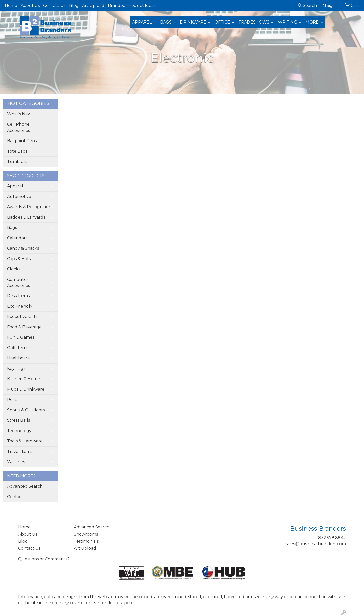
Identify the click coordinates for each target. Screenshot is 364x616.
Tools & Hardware (25, 441)
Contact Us (54, 5)
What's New (19, 114)
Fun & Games (21, 337)
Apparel (142, 22)
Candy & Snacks (23, 248)
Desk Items (18, 296)
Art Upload (93, 5)
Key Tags (16, 368)
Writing (288, 22)
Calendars (17, 238)
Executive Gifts (22, 317)
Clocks (14, 269)
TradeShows (254, 22)
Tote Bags (17, 151)
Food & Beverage (24, 327)
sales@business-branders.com (316, 544)
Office (222, 22)
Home (11, 5)
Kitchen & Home (24, 379)
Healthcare (18, 358)
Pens (12, 400)
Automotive (19, 196)
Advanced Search (25, 486)
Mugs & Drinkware (26, 389)
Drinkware (193, 22)
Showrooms (86, 534)
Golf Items (18, 348)
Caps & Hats (19, 259)
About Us (30, 5)
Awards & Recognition (29, 207)
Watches (16, 462)
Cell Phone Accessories (18, 127)
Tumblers (17, 162)
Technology (19, 431)
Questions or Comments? (44, 559)
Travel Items (20, 451)
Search (307, 5)
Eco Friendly (20, 306)
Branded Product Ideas (132, 5)
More (312, 22)
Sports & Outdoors (26, 410)
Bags (166, 22)
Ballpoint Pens (22, 141)
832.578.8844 (332, 538)
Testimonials (86, 541)
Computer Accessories (18, 282)
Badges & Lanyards (26, 217)
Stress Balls (18, 420)
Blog (74, 5)
